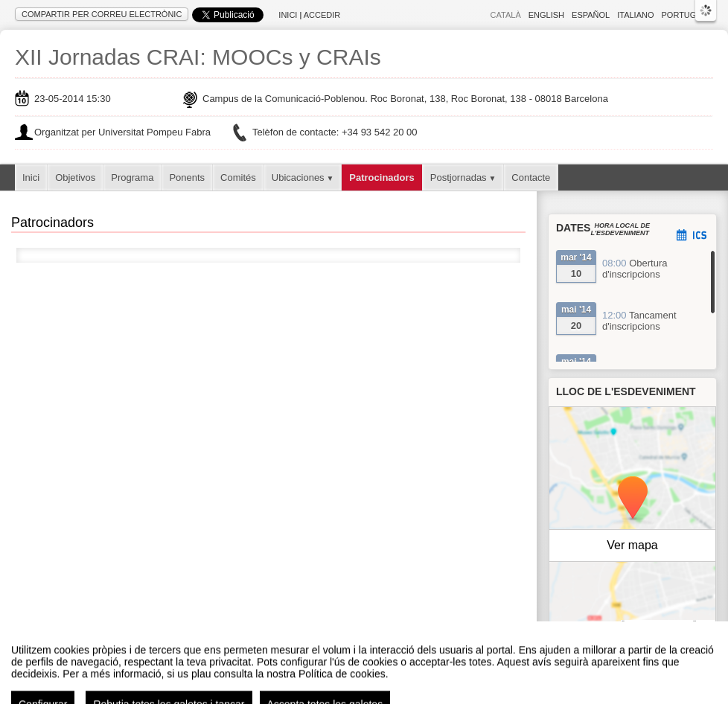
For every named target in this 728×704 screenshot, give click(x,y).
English (546, 15)
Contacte (531, 177)
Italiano (635, 15)
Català (506, 15)
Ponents (187, 177)
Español (591, 15)
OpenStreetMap (651, 624)
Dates (573, 228)
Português (687, 15)
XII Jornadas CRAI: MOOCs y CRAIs (198, 57)
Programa (132, 177)
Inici (288, 15)
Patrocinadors (381, 177)
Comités (238, 177)
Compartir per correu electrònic (102, 14)
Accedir (322, 15)
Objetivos (75, 177)
